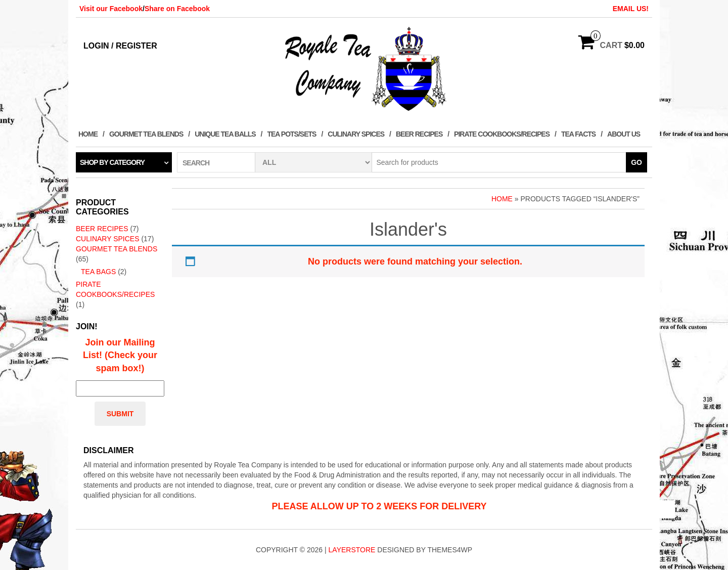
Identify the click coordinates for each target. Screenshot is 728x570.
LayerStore (352, 550)
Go (636, 162)
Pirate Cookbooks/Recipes (502, 134)
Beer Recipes (419, 134)
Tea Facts (578, 134)
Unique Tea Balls (225, 134)
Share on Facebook (177, 9)
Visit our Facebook (111, 9)
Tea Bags (98, 272)
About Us (624, 134)
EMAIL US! (631, 9)
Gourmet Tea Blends (146, 134)
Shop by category (112, 162)
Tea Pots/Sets (291, 134)
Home (88, 134)
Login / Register (120, 46)
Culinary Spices (356, 134)
